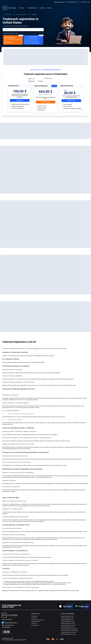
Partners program (58, 2)
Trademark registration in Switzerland (69, 629)
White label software (36, 622)
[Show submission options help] (42, 30)
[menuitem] (32, 8)
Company (40, 81)
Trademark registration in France (68, 623)
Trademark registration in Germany (68, 625)
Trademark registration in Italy (67, 627)
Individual (33, 81)
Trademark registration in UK (67, 618)
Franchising (34, 618)
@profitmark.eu (9, 625)
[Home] (10, 8)
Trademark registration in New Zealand (69, 631)
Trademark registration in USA (67, 616)
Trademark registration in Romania (68, 632)
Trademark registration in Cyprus (68, 634)
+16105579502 (84, 2)
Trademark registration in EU (67, 620)
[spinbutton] (53, 81)
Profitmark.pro (35, 616)
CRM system (34, 623)
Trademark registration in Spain (68, 622)
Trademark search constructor (38, 620)
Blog (64, 2)
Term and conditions (7, 619)
